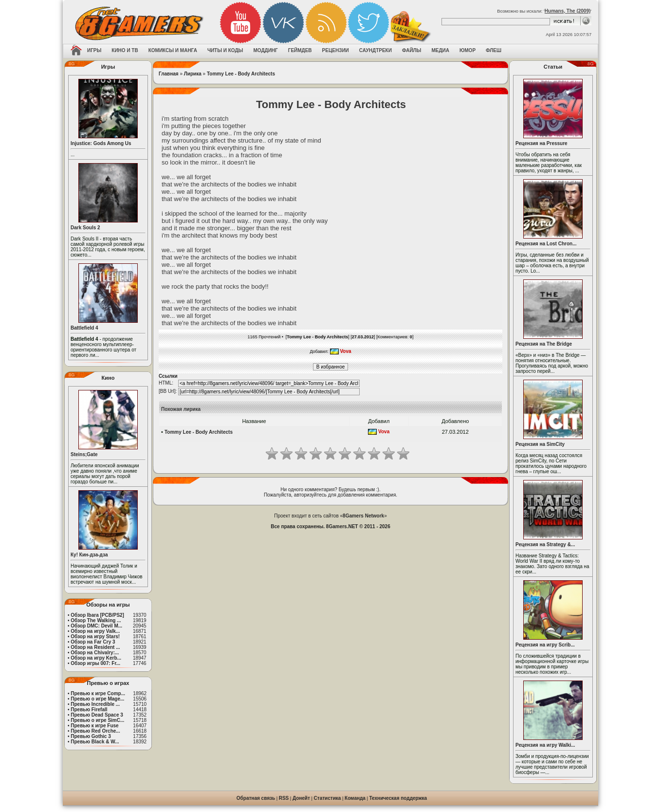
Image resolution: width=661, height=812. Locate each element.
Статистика (328, 798)
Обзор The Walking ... (96, 620)
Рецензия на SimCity (540, 444)
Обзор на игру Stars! (95, 637)
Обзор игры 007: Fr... (95, 663)
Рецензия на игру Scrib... (545, 645)
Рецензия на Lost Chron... (546, 244)
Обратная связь (256, 798)
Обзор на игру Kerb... (96, 658)
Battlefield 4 (84, 328)
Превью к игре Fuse (94, 726)
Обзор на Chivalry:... (95, 653)
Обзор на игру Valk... (95, 631)
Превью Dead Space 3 (97, 715)
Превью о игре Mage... (97, 699)
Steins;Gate (84, 454)
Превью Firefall (89, 710)
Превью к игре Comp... (98, 693)
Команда (355, 798)
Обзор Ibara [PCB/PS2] (97, 615)
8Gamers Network (363, 516)
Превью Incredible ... (95, 704)
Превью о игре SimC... (97, 720)
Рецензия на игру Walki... (545, 745)
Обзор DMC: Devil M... (96, 626)
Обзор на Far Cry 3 (93, 642)
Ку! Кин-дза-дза (89, 555)
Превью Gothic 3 (91, 736)
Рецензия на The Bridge (544, 344)
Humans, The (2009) (568, 11)
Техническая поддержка (398, 798)
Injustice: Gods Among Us (101, 143)
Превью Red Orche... (95, 731)
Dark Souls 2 (85, 228)
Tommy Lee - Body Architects (241, 74)
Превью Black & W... (95, 742)
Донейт (301, 798)
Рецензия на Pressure (542, 143)
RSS (284, 798)
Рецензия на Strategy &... (545, 544)
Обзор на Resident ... (95, 647)
